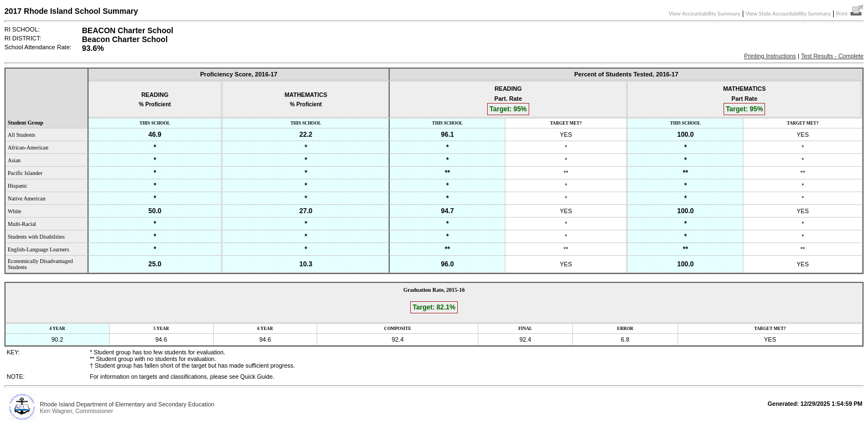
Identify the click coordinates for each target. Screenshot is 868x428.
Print (850, 14)
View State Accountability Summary (788, 14)
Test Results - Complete (832, 56)
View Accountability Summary (704, 14)
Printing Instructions (770, 56)
